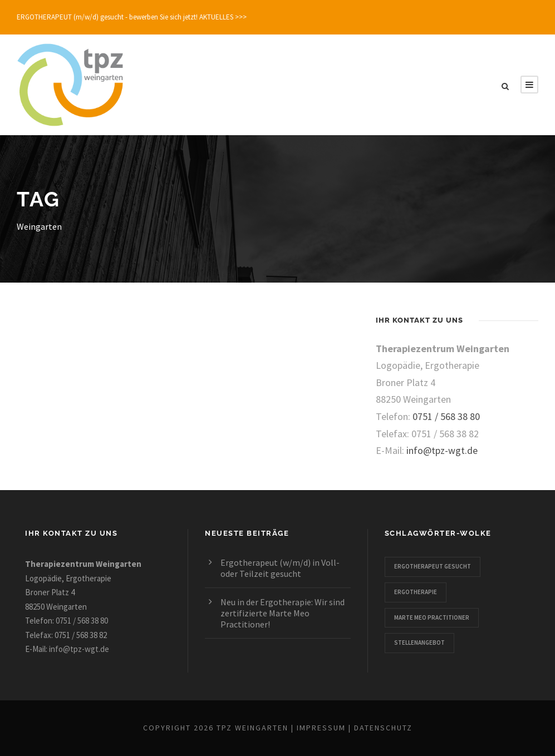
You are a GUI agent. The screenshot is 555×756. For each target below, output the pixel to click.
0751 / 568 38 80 (446, 416)
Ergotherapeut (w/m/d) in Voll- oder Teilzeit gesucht (280, 568)
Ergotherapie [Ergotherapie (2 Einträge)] (416, 592)
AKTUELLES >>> (223, 17)
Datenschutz (383, 728)
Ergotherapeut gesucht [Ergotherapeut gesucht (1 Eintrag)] (433, 566)
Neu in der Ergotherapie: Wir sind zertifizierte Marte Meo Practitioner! (283, 613)
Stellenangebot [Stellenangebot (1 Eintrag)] (419, 643)
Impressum (321, 728)
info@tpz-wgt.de (442, 450)
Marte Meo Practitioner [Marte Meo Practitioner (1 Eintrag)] (432, 617)
